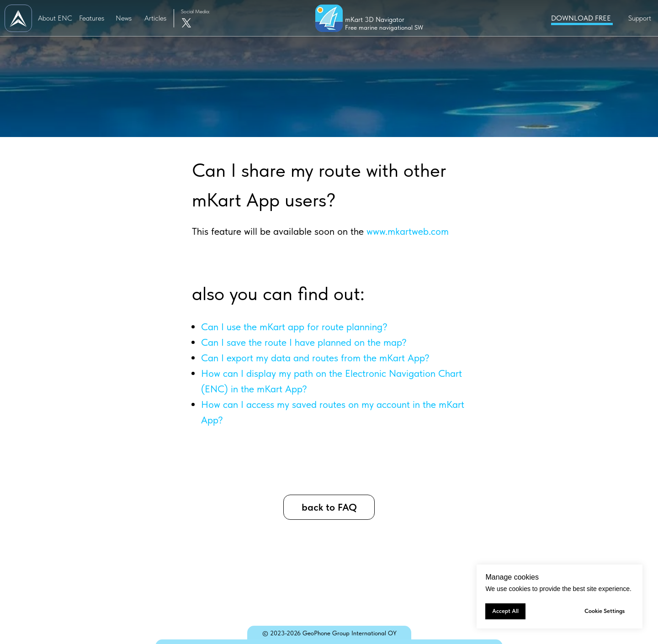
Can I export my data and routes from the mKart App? (315, 358)
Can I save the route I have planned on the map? (304, 342)
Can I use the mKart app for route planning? (294, 327)
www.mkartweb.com (408, 231)
